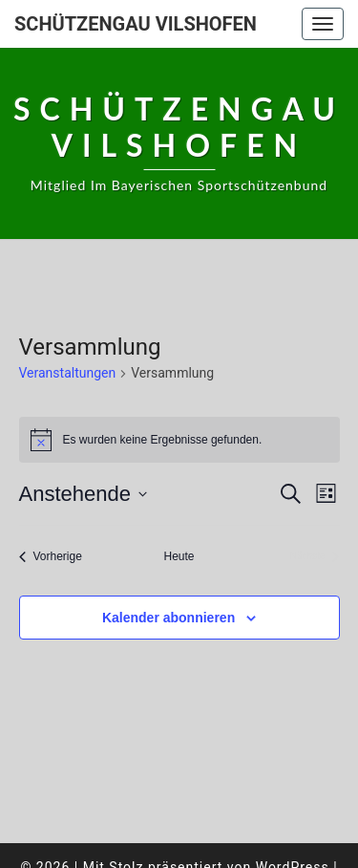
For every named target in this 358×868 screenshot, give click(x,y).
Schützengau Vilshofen (136, 24)
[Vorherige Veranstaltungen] (51, 557)
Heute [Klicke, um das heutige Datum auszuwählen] (179, 556)
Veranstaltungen (68, 373)
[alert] (179, 440)
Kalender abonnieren (168, 618)
